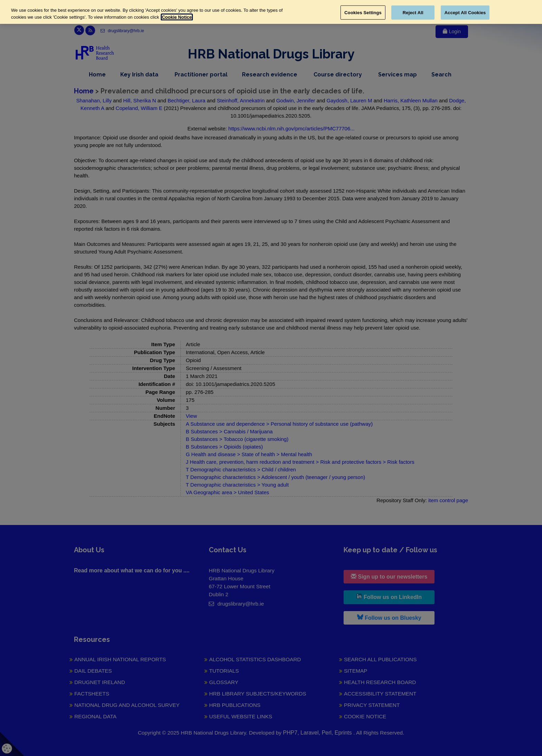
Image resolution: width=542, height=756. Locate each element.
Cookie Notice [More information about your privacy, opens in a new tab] (177, 17)
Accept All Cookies (465, 12)
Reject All (413, 12)
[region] (271, 12)
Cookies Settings (363, 12)
